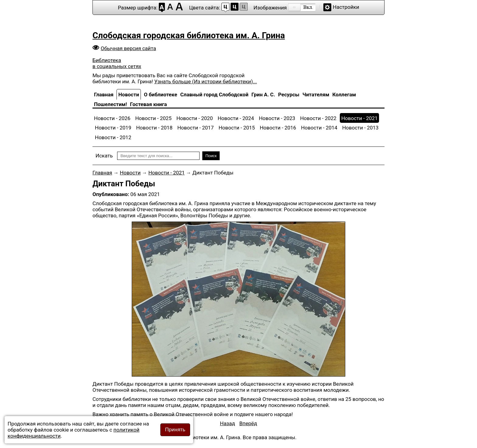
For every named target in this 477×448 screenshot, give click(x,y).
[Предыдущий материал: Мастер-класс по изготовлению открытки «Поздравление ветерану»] (228, 423)
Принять (175, 430)
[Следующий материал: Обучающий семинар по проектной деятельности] (248, 423)
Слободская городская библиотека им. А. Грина (189, 35)
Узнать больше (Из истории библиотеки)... (205, 81)
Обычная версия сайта (128, 48)
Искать (104, 156)
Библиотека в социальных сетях (117, 63)
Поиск (211, 156)
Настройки (346, 7)
